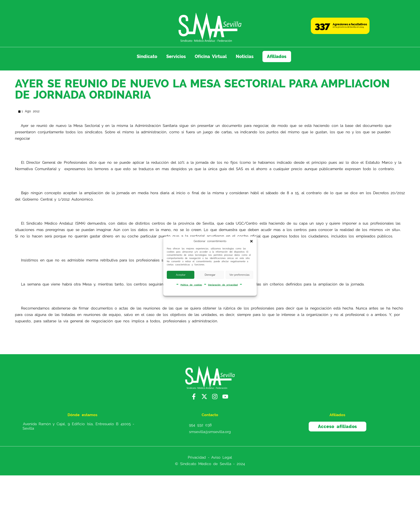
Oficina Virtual (211, 56)
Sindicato (147, 56)
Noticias (245, 56)
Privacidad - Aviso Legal (210, 457)
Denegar (210, 275)
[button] (251, 241)
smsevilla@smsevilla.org (210, 432)
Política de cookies (191, 285)
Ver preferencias (239, 275)
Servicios (176, 56)
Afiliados (277, 56)
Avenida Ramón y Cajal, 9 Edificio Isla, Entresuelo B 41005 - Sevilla (78, 426)
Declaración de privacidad (223, 285)
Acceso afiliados (337, 426)
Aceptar (181, 275)
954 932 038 (200, 425)
